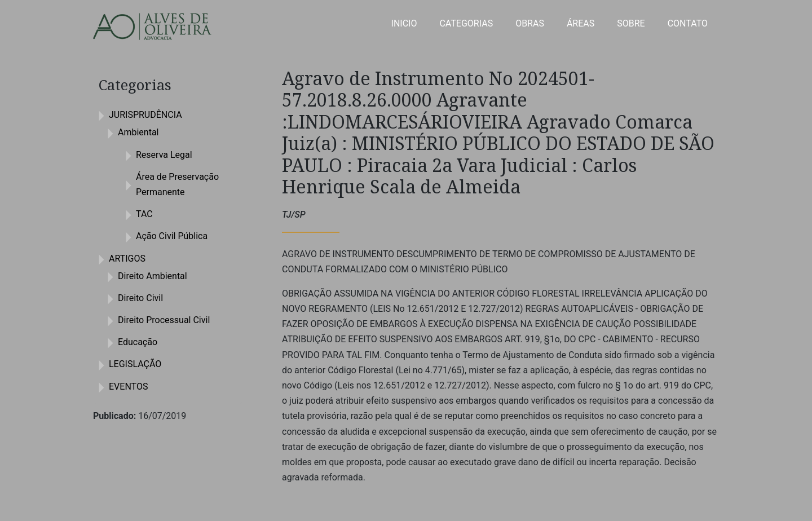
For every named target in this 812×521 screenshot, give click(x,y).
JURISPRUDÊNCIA (145, 115)
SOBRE (631, 23)
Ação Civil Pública (172, 236)
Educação (138, 342)
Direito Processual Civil (164, 320)
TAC (144, 214)
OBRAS (530, 23)
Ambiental (138, 132)
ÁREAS (581, 23)
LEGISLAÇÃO (135, 364)
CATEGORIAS (466, 23)
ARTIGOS (127, 259)
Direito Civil (140, 298)
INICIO (404, 23)
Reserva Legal (164, 155)
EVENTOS (128, 387)
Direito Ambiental (153, 276)
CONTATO (688, 23)
